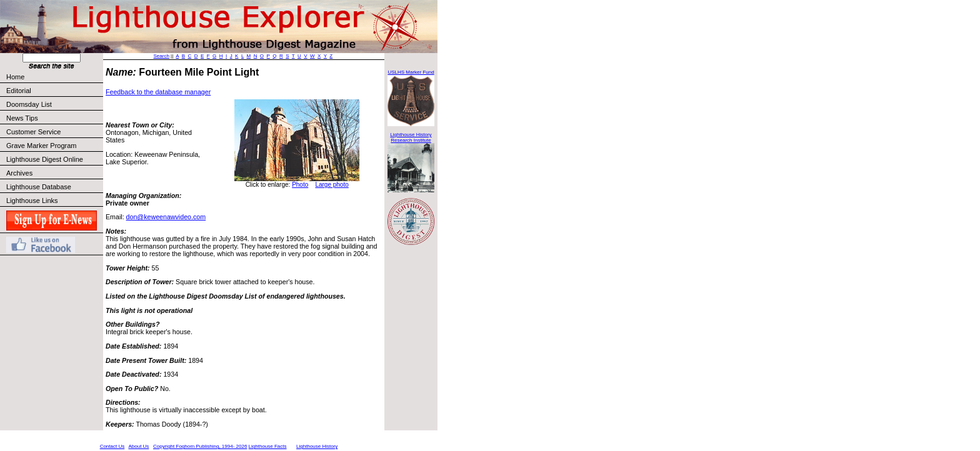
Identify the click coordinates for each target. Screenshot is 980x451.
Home (15, 77)
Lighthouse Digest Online (45, 159)
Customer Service (54, 132)
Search (162, 56)
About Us (138, 446)
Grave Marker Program (41, 146)
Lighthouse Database (39, 187)
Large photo (332, 185)
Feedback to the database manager (158, 92)
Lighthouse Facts (268, 446)
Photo (300, 185)
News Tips (22, 118)
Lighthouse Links (32, 201)
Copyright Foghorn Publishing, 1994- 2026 (200, 446)
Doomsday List (29, 104)
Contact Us (112, 446)
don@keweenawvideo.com (166, 217)
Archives (19, 173)
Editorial (54, 91)
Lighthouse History (317, 446)
